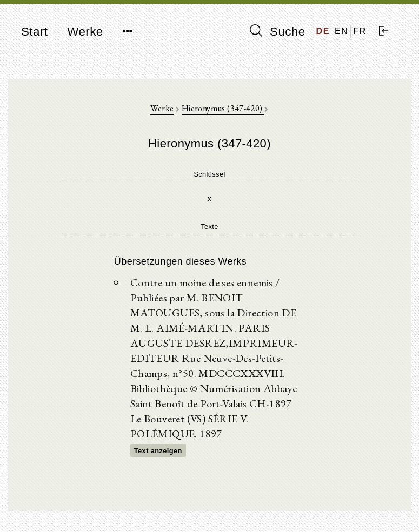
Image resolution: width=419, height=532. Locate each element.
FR (360, 31)
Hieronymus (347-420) (223, 108)
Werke (85, 32)
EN (341, 31)
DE (323, 31)
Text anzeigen (158, 451)
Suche (277, 31)
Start (34, 32)
